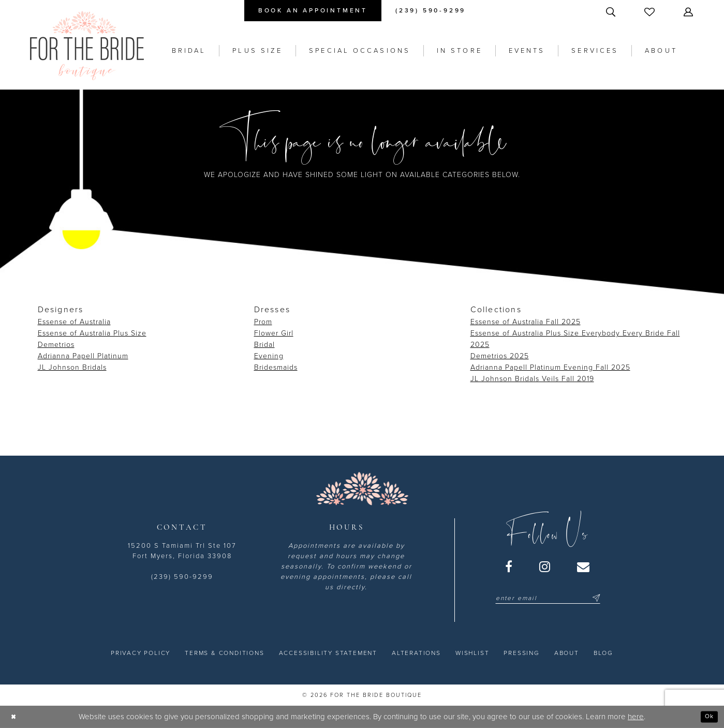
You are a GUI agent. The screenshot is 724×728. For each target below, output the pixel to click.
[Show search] (612, 12)
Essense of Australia (74, 322)
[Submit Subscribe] (595, 598)
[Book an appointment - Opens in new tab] (313, 11)
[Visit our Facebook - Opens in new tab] (509, 566)
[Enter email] (548, 598)
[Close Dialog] (15, 717)
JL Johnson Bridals (72, 367)
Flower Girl (274, 333)
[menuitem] (313, 11)
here (636, 716)
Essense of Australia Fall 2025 (526, 322)
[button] (689, 12)
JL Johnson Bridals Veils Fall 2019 (532, 379)
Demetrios (56, 345)
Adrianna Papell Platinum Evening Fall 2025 (550, 367)
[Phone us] (431, 11)
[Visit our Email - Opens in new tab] (584, 566)
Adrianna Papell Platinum (83, 356)
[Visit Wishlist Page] (651, 12)
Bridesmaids (276, 367)
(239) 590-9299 (182, 577)
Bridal (264, 345)
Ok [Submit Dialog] (707, 717)
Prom (263, 322)
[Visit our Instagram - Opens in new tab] (545, 566)
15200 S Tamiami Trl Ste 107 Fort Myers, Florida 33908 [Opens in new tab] (182, 551)
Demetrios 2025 (500, 356)
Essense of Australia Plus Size (92, 333)
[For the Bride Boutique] (87, 46)
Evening (269, 356)
